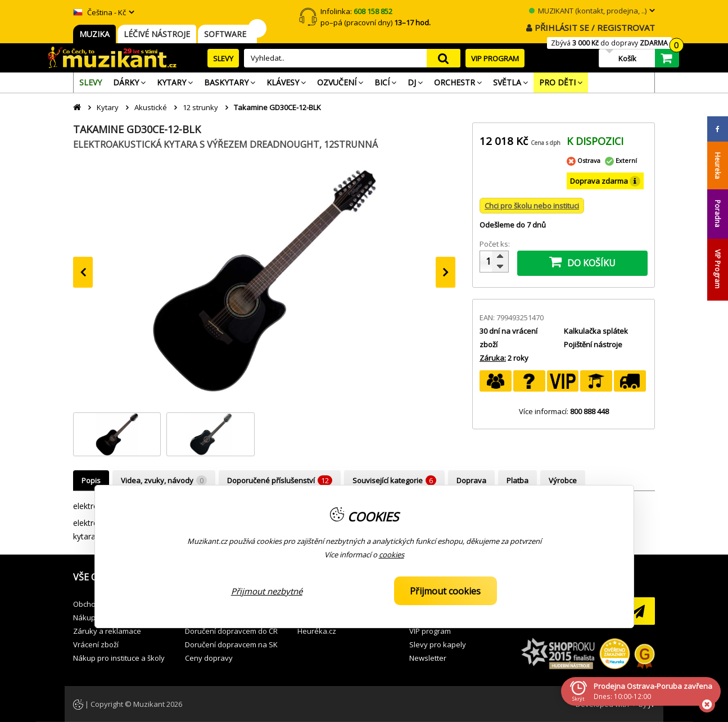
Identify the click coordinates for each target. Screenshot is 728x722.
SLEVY (223, 58)
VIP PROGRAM (495, 58)
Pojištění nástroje (593, 344)
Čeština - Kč (100, 12)
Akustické (151, 107)
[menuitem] (91, 83)
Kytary (108, 107)
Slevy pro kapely (438, 644)
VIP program (430, 631)
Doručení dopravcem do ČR (231, 631)
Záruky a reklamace (107, 631)
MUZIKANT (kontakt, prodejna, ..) (588, 11)
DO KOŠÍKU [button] (582, 262)
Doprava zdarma (605, 181)
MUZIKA (94, 34)
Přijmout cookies (445, 591)
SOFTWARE (227, 34)
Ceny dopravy (209, 658)
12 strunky (200, 107)
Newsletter (428, 658)
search (444, 58)
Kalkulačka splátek (596, 331)
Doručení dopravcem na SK (231, 644)
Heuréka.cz (317, 631)
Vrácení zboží (96, 644)
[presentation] (83, 272)
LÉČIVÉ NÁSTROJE (157, 34)
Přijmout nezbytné (267, 591)
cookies (392, 555)
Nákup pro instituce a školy (119, 658)
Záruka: (493, 358)
